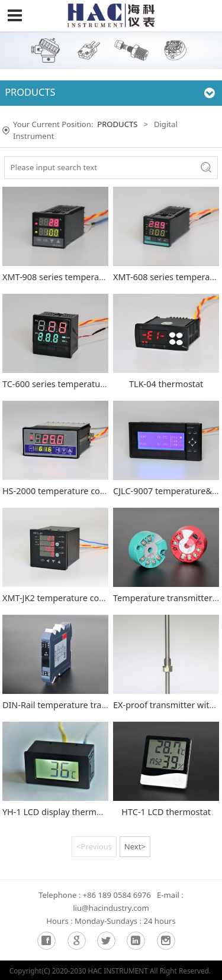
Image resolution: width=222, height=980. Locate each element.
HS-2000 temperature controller (66, 491)
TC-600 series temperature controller (76, 384)
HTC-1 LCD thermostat (166, 812)
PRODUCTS (117, 124)
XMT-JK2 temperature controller (65, 598)
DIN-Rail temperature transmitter (69, 705)
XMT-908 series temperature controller (80, 277)
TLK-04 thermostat (166, 384)
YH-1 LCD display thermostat (59, 812)
